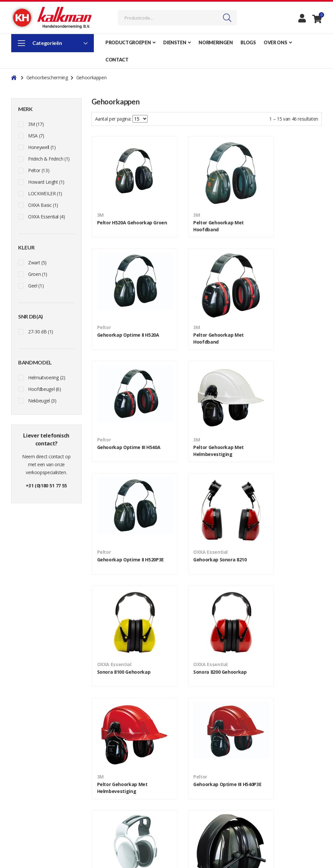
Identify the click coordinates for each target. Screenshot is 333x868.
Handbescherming (270, 824)
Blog (96, 800)
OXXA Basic (43, 205)
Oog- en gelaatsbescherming (281, 816)
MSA (36, 136)
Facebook (23, 792)
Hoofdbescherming (271, 800)
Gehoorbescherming (48, 77)
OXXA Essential (47, 217)
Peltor (39, 170)
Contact (100, 784)
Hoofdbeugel (45, 389)
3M (36, 124)
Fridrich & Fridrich (49, 159)
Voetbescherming (270, 792)
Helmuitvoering (47, 377)
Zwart (37, 263)
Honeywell (42, 147)
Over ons (101, 792)
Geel (36, 286)
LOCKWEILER (45, 193)
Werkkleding (264, 784)
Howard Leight (46, 182)
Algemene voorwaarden (196, 792)
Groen (38, 274)
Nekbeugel (42, 401)
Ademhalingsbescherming (278, 832)
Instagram (24, 784)
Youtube (23, 800)
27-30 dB (41, 332)
